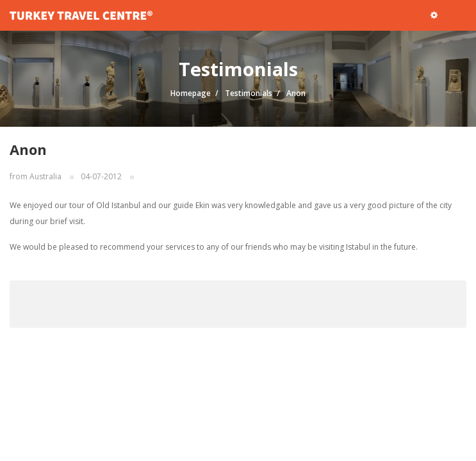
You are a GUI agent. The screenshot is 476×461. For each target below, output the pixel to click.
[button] (434, 15)
